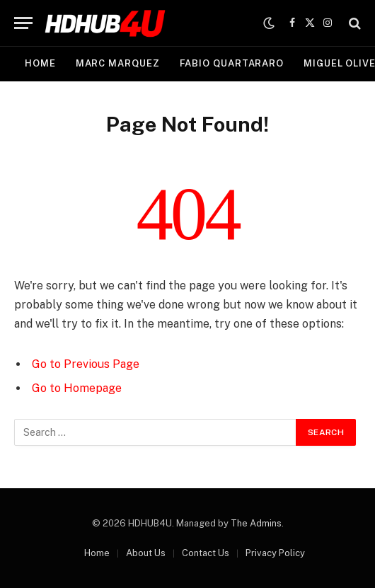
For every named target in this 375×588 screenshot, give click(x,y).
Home (40, 63)
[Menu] (23, 23)
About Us (146, 553)
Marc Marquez (118, 63)
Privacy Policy (275, 553)
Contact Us (206, 553)
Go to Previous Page (86, 364)
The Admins (256, 523)
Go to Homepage (77, 388)
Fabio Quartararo (232, 63)
